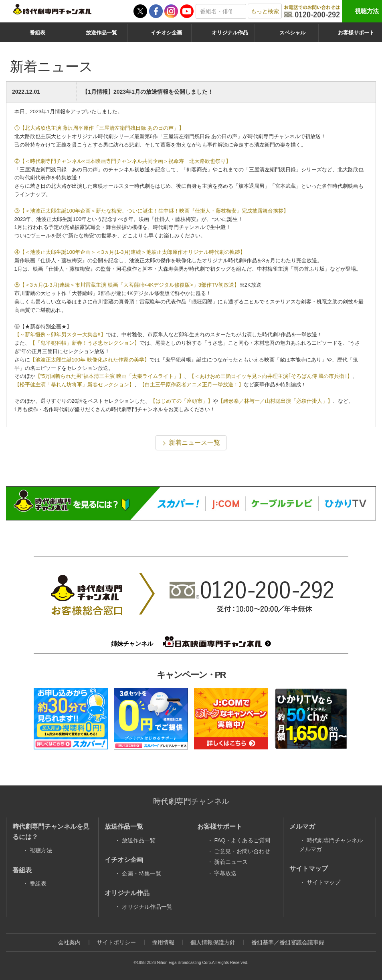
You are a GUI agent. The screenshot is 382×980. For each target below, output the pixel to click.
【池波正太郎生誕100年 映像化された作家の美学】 (90, 360)
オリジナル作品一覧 (147, 907)
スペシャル (292, 33)
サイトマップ (323, 882)
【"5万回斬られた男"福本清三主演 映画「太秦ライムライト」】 (110, 376)
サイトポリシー (116, 942)
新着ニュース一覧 (194, 443)
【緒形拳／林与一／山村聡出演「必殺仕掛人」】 (275, 401)
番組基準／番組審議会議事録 (288, 942)
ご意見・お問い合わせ (242, 851)
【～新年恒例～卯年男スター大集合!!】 (60, 334)
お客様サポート (356, 33)
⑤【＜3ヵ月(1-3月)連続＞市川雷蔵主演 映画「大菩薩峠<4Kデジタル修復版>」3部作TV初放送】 (127, 285)
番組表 (37, 33)
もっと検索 (265, 11)
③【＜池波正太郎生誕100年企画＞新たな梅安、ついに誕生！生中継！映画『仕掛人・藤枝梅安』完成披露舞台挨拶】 (152, 211)
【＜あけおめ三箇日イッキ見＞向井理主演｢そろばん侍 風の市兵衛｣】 (271, 376)
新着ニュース (231, 862)
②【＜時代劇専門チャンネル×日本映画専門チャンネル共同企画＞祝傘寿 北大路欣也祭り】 (123, 161)
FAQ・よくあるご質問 (242, 840)
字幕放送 (225, 873)
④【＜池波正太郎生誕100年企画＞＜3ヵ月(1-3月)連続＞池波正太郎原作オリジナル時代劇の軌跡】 (130, 252)
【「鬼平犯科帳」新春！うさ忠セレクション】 (85, 343)
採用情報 (163, 942)
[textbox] (221, 11)
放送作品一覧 (101, 33)
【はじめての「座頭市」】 (182, 401)
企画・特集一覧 (141, 874)
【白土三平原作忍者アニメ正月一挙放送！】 (192, 385)
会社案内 (69, 942)
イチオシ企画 (166, 33)
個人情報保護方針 (213, 942)
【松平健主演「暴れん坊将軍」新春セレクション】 (74, 385)
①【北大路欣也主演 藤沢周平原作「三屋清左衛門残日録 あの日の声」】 (99, 128)
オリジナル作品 (230, 33)
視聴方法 (367, 11)
